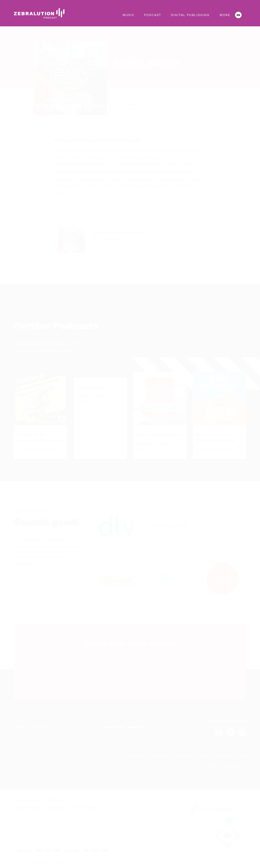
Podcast (153, 15)
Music (128, 15)
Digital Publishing (190, 15)
